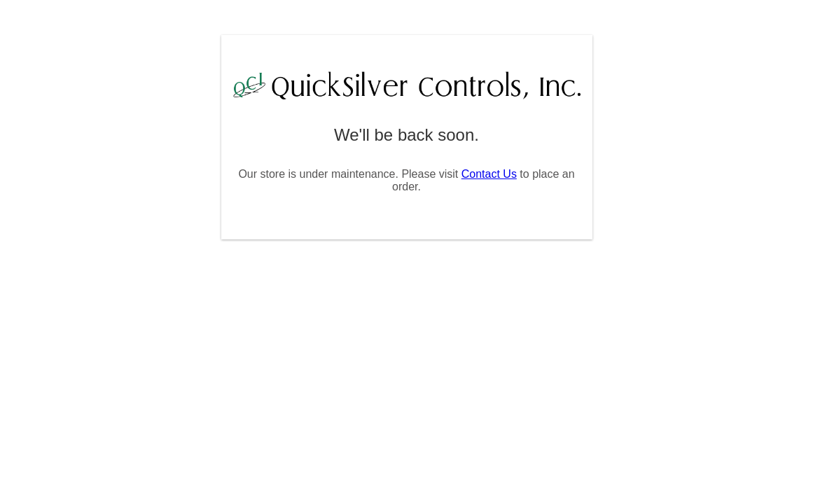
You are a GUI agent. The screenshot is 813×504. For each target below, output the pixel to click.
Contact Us (489, 174)
